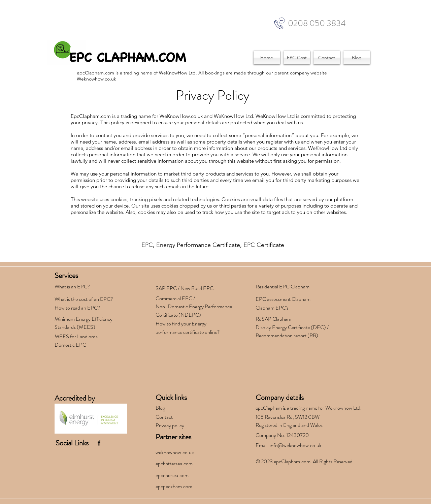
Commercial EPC (174, 298)
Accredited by (75, 398)
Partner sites (173, 437)
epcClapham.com (292, 461)
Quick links (171, 397)
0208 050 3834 (317, 23)
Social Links (72, 443)
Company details (280, 397)
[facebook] (99, 443)
